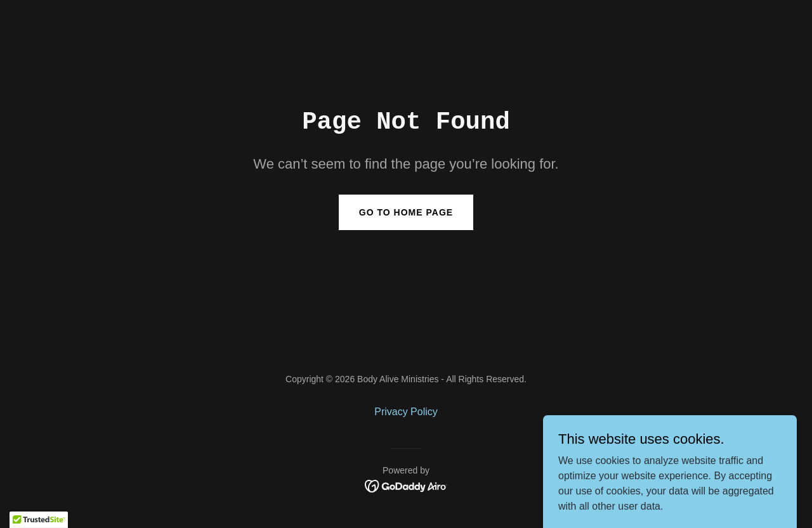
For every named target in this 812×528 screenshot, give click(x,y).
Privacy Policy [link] (406, 412)
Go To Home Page (406, 212)
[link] (406, 485)
